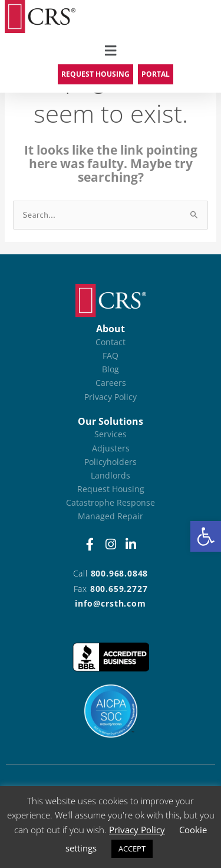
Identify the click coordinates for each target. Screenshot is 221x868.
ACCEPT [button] (132, 849)
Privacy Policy (137, 830)
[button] (206, 536)
